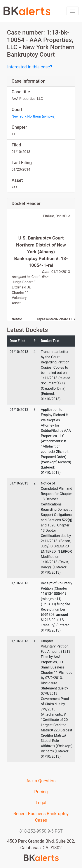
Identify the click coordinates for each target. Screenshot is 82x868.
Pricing (41, 792)
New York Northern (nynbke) (33, 116)
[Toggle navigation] (72, 11)
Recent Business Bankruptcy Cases (41, 817)
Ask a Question (41, 781)
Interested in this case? (30, 67)
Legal (41, 803)
